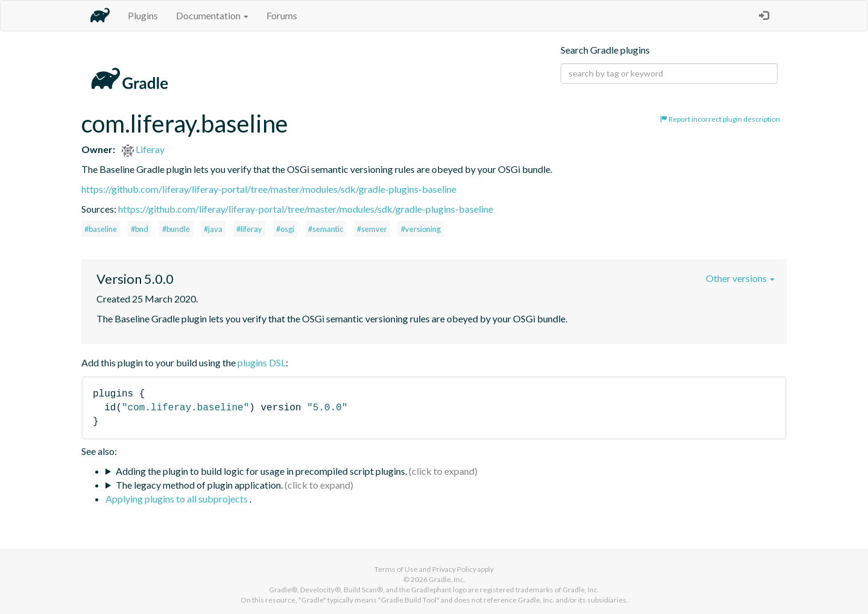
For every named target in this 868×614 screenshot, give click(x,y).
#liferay (249, 229)
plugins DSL (262, 362)
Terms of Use (396, 569)
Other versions (740, 278)
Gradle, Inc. (447, 579)
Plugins (143, 15)
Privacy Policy (454, 569)
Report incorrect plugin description (720, 119)
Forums (282, 15)
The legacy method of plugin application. (199, 485)
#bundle (176, 229)
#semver (372, 229)
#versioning (421, 229)
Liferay (143, 149)
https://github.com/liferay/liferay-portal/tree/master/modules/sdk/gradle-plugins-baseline (269, 189)
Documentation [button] (212, 15)
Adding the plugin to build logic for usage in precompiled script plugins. (261, 471)
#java (213, 229)
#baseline (101, 229)
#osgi (285, 229)
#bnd (140, 229)
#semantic (325, 229)
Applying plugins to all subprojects (178, 499)
